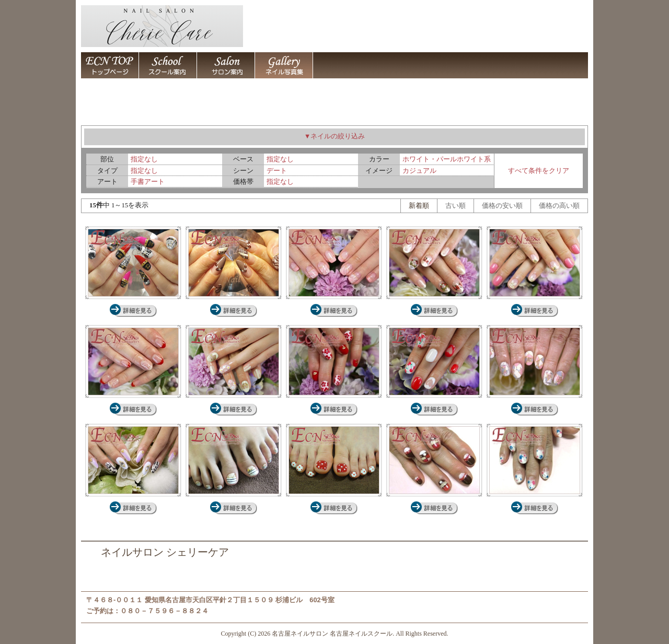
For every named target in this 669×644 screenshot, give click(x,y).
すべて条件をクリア (539, 171)
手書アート (148, 182)
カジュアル (419, 171)
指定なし (144, 159)
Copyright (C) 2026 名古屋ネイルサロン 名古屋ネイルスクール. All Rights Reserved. (335, 634)
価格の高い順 (559, 206)
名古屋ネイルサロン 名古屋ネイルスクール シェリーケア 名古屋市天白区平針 (110, 65)
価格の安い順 (502, 206)
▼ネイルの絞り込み (335, 136)
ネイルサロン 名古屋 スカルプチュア (133, 311)
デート (277, 171)
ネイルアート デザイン (284, 65)
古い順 (455, 206)
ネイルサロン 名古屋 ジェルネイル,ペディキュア (234, 508)
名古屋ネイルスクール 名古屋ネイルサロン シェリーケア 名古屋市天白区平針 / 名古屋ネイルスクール (168, 65)
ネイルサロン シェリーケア (165, 552)
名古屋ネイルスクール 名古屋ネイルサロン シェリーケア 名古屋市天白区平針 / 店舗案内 (342, 65)
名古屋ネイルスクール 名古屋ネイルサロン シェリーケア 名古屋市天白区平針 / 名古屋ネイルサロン (226, 65)
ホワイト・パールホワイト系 (447, 159)
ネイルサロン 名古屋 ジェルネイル (334, 311)
